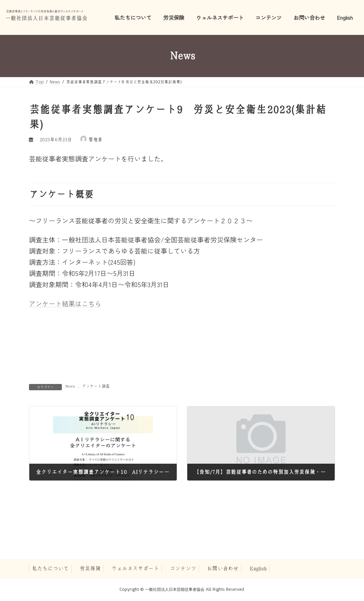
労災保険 (90, 569)
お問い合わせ (223, 569)
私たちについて (50, 569)
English (258, 569)
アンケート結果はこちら (65, 303)
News (70, 386)
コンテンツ (183, 569)
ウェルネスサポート (135, 569)
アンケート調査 (96, 386)
